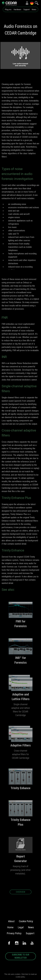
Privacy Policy (14, 933)
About (11, 921)
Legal (21, 927)
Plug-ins (8, 9)
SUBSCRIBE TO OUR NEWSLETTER (21, 956)
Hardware (17, 9)
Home (10, 927)
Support (27, 9)
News (34, 9)
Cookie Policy (26, 921)
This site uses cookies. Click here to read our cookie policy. (20, 975)
